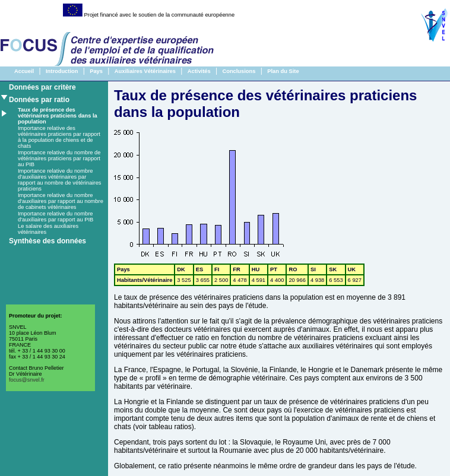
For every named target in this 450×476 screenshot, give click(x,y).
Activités (199, 71)
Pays (96, 71)
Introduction (62, 71)
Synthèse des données (47, 241)
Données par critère (42, 87)
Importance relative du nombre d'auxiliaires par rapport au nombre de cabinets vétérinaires (61, 201)
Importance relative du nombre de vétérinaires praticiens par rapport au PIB (59, 158)
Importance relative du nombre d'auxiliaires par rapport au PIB (56, 217)
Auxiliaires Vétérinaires (145, 71)
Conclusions (239, 71)
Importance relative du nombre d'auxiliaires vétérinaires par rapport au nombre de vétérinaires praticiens (60, 180)
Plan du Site (283, 71)
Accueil (24, 71)
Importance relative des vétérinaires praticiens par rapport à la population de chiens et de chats (59, 137)
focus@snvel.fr (27, 380)
